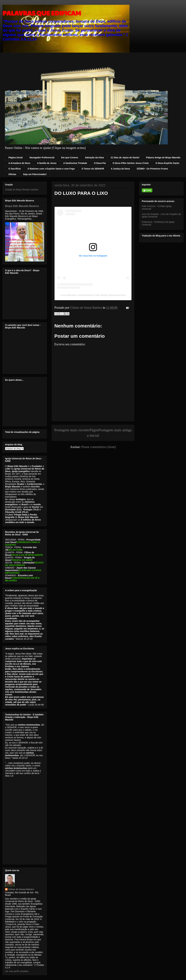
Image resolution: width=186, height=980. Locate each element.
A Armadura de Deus (19, 163)
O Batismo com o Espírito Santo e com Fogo (51, 169)
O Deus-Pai (100, 163)
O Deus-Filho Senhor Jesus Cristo (131, 163)
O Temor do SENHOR (93, 169)
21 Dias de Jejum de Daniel (125, 158)
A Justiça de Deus (121, 169)
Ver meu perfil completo (17, 971)
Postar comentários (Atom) (99, 447)
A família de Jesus (47, 163)
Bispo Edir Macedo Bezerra (22, 206)
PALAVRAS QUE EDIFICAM (42, 13)
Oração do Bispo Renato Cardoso (22, 190)
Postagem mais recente (72, 430)
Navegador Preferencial (42, 158)
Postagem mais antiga (115, 430)
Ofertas (12, 174)
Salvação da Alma (94, 158)
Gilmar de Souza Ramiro (21, 889)
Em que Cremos (70, 158)
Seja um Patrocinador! (35, 174)
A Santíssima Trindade (75, 163)
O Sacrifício (15, 169)
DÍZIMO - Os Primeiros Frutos (152, 169)
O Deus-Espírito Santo (167, 163)
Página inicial (15, 158)
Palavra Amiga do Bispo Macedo (163, 158)
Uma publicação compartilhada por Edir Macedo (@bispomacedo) (93, 295)
